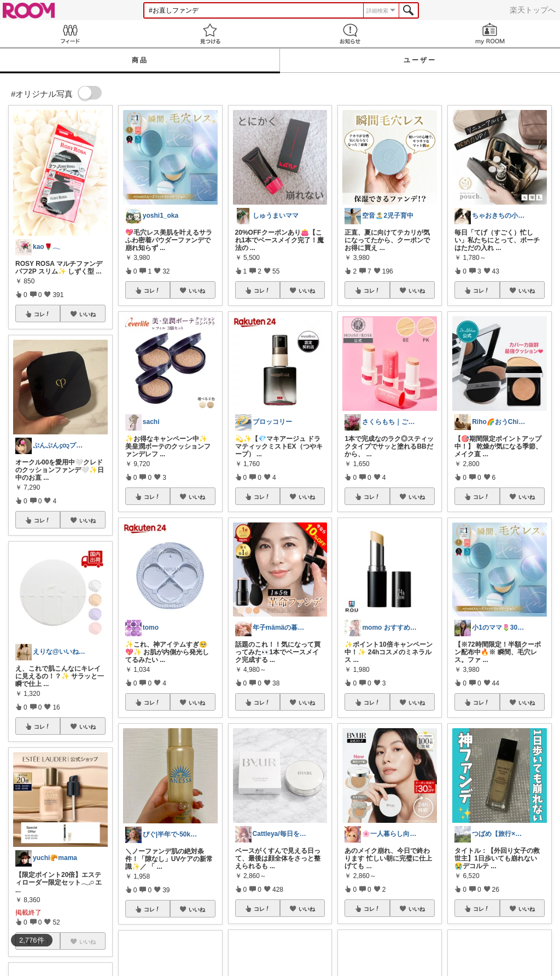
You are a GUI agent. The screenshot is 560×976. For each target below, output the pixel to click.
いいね (87, 314)
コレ (42, 314)
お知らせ (350, 34)
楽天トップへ (533, 10)
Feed (70, 34)
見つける (210, 34)
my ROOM (490, 34)
